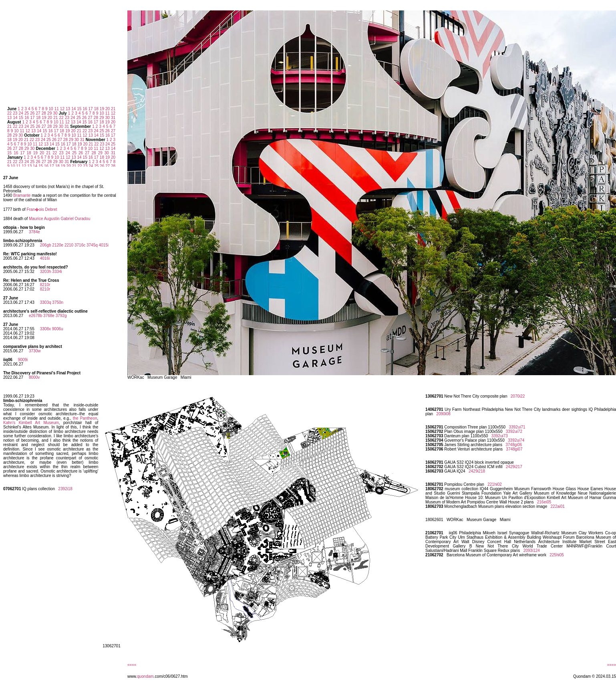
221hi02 (495, 484)
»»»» (612, 665)
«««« (132, 665)
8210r (45, 285)
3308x (45, 329)
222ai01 (558, 506)
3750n (58, 302)
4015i (104, 245)
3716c (80, 245)
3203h (46, 272)
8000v (34, 377)
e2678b (35, 316)
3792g (61, 316)
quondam (145, 676)
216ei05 (544, 502)
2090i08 (443, 414)
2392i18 (65, 489)
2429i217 (514, 467)
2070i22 (518, 396)
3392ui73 (500, 436)
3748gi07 (514, 449)
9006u (58, 329)
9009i (23, 360)
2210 (69, 245)
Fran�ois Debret (42, 209)
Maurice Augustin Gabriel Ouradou (59, 219)
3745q (92, 245)
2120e (58, 245)
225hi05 (557, 555)
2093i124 (532, 551)
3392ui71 (517, 427)
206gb (46, 245)
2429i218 (477, 471)
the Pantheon (85, 418)
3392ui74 (516, 440)
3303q (46, 302)
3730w (35, 351)
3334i (57, 272)
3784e (34, 232)
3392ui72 (514, 431)
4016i (45, 258)
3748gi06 (514, 445)
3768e (49, 316)
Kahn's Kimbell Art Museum (31, 423)
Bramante (22, 195)
